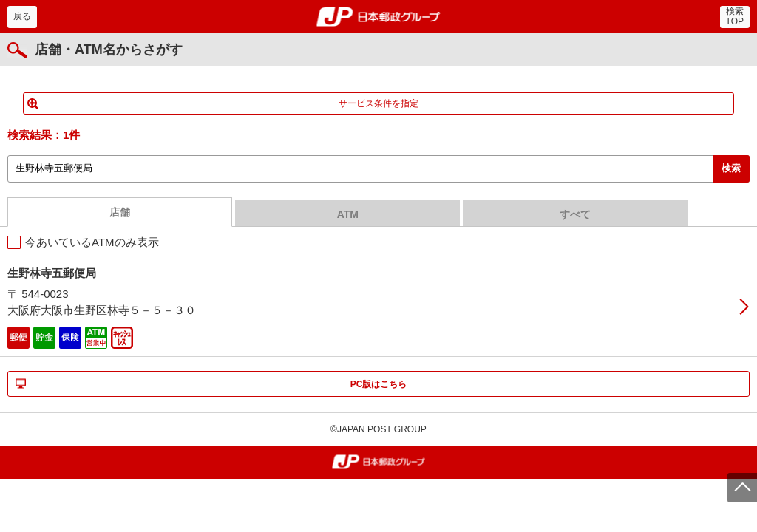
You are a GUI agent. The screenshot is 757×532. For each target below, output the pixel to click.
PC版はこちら (379, 384)
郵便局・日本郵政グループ (379, 17)
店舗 (120, 212)
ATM (348, 214)
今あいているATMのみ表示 (92, 242)
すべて (575, 214)
